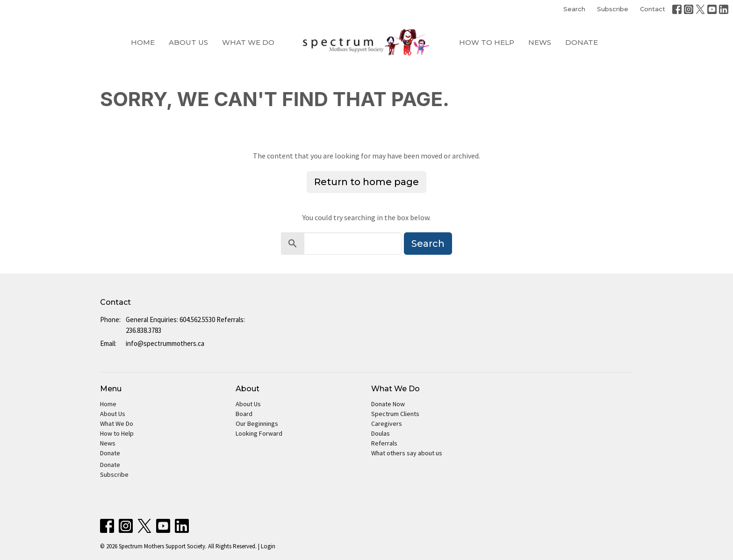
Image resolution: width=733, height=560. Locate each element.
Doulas (381, 433)
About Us (188, 42)
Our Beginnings (257, 424)
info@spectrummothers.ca (165, 343)
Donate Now (388, 404)
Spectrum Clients (395, 414)
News (540, 42)
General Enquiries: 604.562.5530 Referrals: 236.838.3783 (185, 325)
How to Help (487, 42)
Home (143, 42)
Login (268, 546)
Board (244, 414)
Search (574, 9)
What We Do (248, 42)
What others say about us (407, 453)
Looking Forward (259, 433)
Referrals (384, 443)
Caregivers (387, 424)
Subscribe (613, 9)
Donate (582, 42)
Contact (653, 9)
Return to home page (366, 182)
